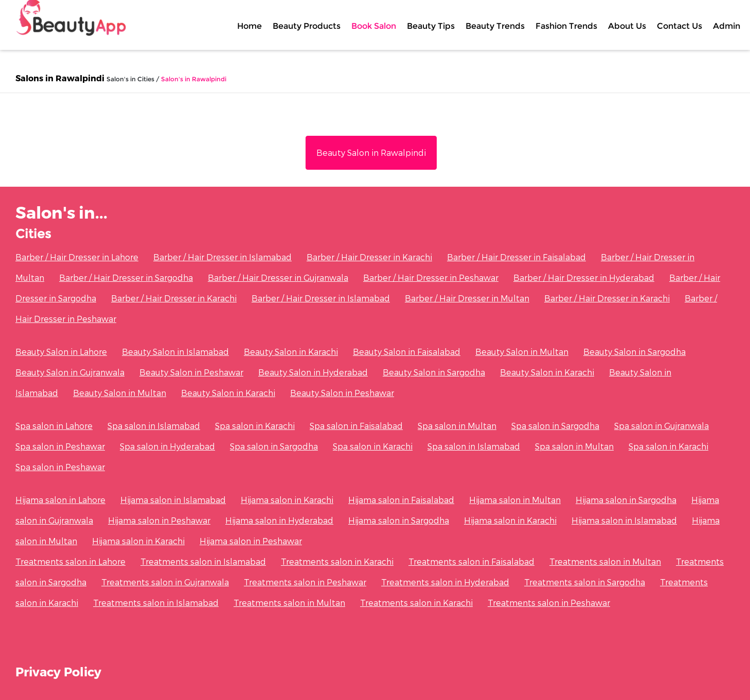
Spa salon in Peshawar (60, 446)
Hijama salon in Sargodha (626, 500)
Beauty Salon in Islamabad (175, 352)
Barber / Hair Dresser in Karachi (369, 257)
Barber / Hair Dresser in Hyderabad (584, 277)
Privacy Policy (58, 671)
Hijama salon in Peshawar (159, 520)
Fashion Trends (566, 26)
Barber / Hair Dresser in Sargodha (126, 277)
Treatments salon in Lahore (70, 561)
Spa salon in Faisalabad (356, 426)
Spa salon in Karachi (255, 426)
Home (249, 26)
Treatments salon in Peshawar (305, 582)
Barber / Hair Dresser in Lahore (77, 257)
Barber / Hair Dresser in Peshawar (431, 277)
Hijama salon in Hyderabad (279, 520)
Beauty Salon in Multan (522, 352)
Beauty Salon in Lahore (61, 352)
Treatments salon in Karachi (337, 561)
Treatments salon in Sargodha (585, 582)
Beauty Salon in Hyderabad (313, 372)
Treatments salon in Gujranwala (165, 582)
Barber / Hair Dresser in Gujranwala (278, 277)
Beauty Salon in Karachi (291, 352)
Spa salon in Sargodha (555, 426)
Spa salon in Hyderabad (167, 446)
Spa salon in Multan (457, 426)
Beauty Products (307, 26)
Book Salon (374, 26)
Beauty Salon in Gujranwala (70, 372)
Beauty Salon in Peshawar (191, 372)
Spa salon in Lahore (54, 426)
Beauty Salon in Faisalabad (407, 352)
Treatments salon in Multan (605, 561)
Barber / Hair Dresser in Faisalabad (516, 257)
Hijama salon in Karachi (287, 500)
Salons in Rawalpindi (60, 78)
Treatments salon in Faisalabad (471, 561)
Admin (727, 26)
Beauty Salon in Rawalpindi (371, 152)
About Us (627, 26)
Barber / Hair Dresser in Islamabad (222, 257)
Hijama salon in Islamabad (173, 500)
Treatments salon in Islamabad (203, 561)
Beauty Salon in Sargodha (635, 352)
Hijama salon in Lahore (60, 500)
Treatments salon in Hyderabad (445, 582)
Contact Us (680, 26)
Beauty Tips (431, 26)
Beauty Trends (495, 26)
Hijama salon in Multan (515, 500)
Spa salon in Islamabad (154, 426)
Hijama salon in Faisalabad (401, 500)
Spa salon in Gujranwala (662, 426)
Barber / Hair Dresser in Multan (467, 298)
